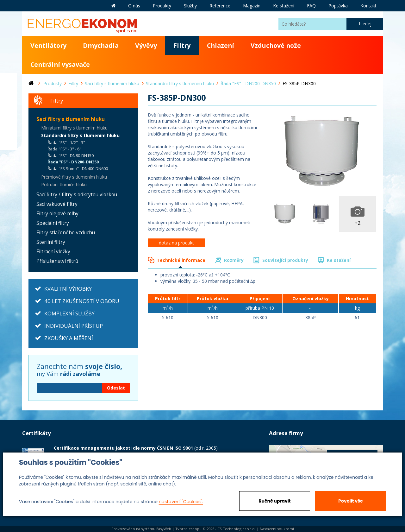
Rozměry (234, 260)
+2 (358, 223)
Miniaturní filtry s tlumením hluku (74, 128)
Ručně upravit (274, 501)
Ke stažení (339, 260)
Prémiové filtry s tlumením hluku (74, 177)
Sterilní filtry (51, 242)
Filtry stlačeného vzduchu (66, 233)
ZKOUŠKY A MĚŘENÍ (69, 338)
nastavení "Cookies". (181, 502)
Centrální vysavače (60, 64)
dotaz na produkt (176, 243)
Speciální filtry (53, 223)
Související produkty (285, 260)
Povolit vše (350, 501)
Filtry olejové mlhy (57, 214)
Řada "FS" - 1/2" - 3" (66, 142)
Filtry (182, 45)
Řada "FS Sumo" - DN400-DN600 (78, 168)
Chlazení (221, 45)
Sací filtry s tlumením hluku (71, 119)
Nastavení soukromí (277, 529)
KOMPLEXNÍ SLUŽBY (69, 313)
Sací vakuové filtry (57, 204)
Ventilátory (48, 45)
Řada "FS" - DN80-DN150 (71, 155)
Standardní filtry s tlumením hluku (80, 135)
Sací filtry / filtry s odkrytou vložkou (77, 195)
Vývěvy (146, 45)
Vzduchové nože (276, 45)
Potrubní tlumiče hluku (64, 184)
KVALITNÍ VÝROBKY (68, 289)
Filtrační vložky (53, 252)
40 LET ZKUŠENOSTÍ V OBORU (82, 301)
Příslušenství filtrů (57, 261)
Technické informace (181, 260)
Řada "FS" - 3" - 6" (64, 149)
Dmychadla (101, 45)
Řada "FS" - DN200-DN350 (73, 162)
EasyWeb (164, 529)
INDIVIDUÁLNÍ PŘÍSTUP (74, 326)
